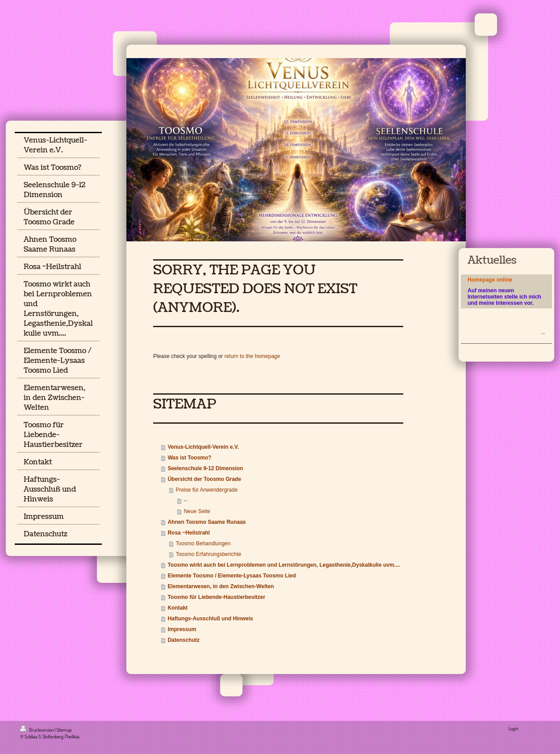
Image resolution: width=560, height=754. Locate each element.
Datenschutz (183, 640)
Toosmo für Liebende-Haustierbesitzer (216, 597)
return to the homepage (252, 356)
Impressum (182, 629)
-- (185, 501)
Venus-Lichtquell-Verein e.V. (203, 447)
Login (513, 729)
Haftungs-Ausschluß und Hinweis (210, 619)
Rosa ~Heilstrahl (188, 533)
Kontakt (178, 608)
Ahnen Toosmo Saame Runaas (207, 522)
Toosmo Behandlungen (203, 543)
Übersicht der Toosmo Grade (204, 479)
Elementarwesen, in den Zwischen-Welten (221, 586)
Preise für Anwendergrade (207, 490)
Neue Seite (197, 511)
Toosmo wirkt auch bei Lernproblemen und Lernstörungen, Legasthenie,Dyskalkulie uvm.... (284, 565)
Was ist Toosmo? (189, 458)
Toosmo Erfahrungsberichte (208, 554)
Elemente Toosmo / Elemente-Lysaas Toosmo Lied (232, 576)
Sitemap (64, 730)
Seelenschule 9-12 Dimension (205, 468)
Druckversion (37, 730)
